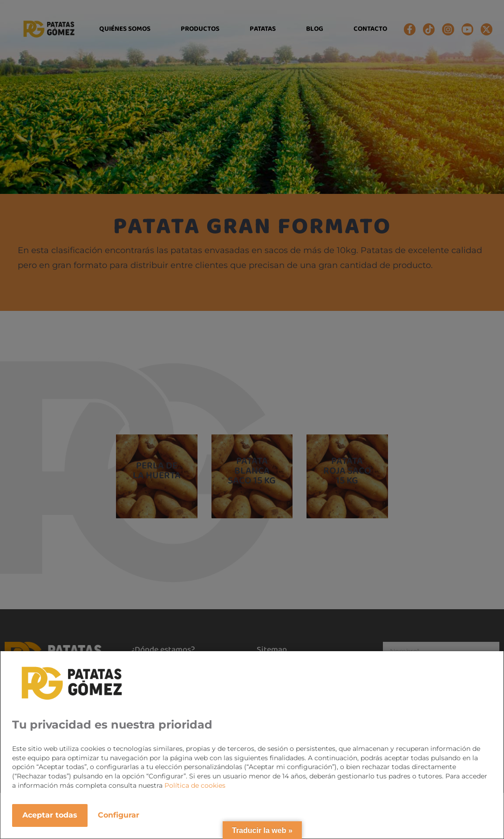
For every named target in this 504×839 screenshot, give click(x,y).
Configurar (119, 815)
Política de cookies (195, 785)
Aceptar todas (50, 815)
